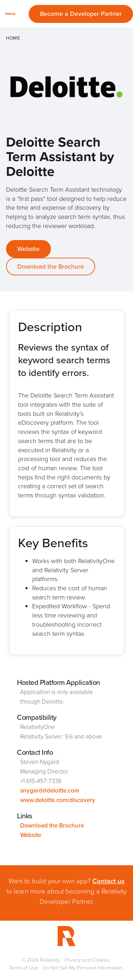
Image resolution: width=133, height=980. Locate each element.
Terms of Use (23, 968)
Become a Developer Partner (81, 14)
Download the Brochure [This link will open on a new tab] (51, 267)
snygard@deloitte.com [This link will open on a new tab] (50, 791)
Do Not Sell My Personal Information (83, 968)
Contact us (108, 881)
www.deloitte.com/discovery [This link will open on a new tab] (58, 800)
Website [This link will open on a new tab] (28, 249)
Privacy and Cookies (87, 960)
